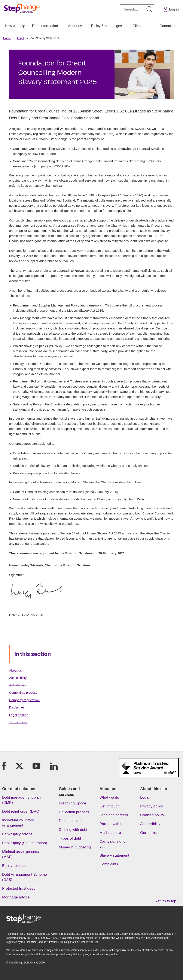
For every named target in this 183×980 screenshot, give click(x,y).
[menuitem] (15, 26)
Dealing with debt (73, 830)
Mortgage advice (16, 897)
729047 (93, 942)
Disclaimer (17, 707)
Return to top (168, 901)
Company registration (25, 700)
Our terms (148, 833)
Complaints (109, 864)
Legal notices (19, 715)
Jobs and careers (114, 815)
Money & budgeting (75, 847)
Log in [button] (171, 9)
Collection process (74, 812)
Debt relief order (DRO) (21, 811)
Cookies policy (152, 815)
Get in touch (109, 806)
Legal (21, 38)
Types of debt (70, 838)
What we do (109, 797)
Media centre (110, 833)
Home (7, 38)
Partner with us (112, 824)
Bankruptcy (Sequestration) (25, 843)
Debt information (45, 26)
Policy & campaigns (107, 26)
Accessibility (18, 678)
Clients (138, 26)
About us (75, 26)
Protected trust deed (19, 888)
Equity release (14, 866)
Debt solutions (71, 821)
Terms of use (18, 722)
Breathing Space (73, 803)
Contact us (168, 26)
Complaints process (23, 693)
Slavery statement (114, 855)
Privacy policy (152, 806)
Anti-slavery (18, 685)
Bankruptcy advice (17, 834)
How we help (15, 26)
